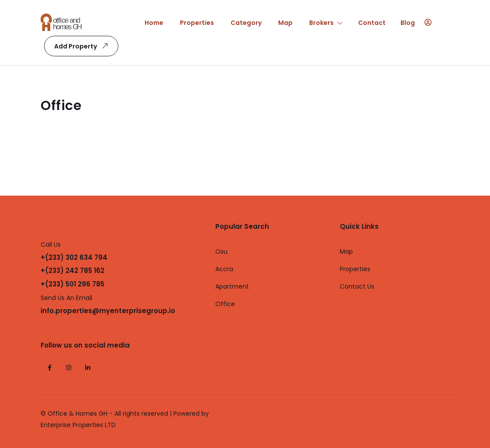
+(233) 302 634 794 (74, 257)
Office (225, 304)
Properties (355, 269)
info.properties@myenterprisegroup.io (108, 311)
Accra (224, 269)
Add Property (83, 46)
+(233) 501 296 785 (72, 284)
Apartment (232, 286)
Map (346, 252)
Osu (221, 252)
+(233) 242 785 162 (72, 271)
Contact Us (357, 286)
